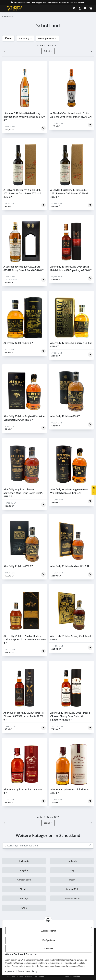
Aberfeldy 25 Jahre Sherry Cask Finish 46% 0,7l (71, 638)
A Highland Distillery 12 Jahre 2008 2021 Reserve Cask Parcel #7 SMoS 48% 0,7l (22, 193)
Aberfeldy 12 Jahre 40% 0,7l (18, 343)
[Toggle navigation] (4, 7)
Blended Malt (72, 889)
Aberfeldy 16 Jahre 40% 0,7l (65, 416)
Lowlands (72, 861)
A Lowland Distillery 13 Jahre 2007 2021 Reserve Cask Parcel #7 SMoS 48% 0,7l (69, 193)
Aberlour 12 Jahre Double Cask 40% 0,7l (23, 791)
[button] (75, 8)
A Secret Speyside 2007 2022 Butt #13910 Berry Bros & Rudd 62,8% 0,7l (24, 268)
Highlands (24, 861)
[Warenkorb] (91, 8)
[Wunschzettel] (85, 8)
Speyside (24, 870)
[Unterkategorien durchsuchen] (48, 846)
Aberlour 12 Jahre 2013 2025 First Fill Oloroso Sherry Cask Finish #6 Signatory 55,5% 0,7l (70, 716)
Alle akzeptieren (49, 931)
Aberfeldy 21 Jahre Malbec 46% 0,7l (70, 566)
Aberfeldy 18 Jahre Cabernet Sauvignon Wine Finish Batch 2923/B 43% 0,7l (23, 493)
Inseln (72, 880)
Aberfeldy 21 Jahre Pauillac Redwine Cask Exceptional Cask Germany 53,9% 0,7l (25, 639)
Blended (24, 889)
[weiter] (91, 51)
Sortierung (24, 38)
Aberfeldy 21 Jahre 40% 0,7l (18, 566)
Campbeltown (24, 880)
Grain (24, 908)
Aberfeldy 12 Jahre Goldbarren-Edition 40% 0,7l (71, 345)
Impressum (10, 971)
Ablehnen (49, 949)
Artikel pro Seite (46, 38)
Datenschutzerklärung (27, 971)
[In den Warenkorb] (43, 128)
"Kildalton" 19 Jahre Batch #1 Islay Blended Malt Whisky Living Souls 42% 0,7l (24, 117)
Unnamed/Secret (72, 898)
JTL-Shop (76, 976)
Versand (41, 976)
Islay (72, 870)
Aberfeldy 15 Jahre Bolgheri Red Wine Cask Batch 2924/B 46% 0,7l (24, 418)
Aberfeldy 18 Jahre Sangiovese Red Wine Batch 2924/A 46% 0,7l (69, 491)
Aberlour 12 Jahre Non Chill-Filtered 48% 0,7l (70, 791)
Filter (8, 38)
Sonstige (24, 898)
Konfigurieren (49, 940)
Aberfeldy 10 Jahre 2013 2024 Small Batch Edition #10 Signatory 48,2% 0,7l (71, 268)
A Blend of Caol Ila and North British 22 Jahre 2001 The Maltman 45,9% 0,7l (71, 115)
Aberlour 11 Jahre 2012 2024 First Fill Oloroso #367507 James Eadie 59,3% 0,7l (23, 716)
